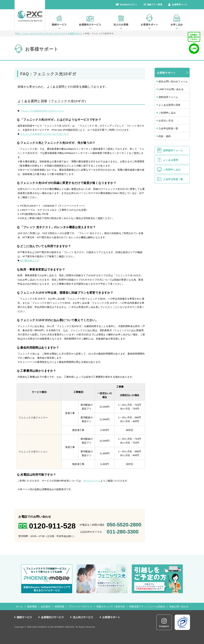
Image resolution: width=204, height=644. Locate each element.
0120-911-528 (52, 526)
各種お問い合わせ (179, 607)
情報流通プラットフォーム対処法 (147, 607)
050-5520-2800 (124, 525)
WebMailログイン (129, 5)
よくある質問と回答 (170, 105)
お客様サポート (149, 25)
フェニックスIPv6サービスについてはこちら (44, 134)
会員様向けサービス (90, 25)
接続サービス (59, 25)
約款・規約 (165, 136)
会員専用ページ (180, 5)
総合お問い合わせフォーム (173, 81)
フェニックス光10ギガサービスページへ (42, 111)
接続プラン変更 (155, 5)
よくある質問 (171, 160)
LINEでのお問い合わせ (171, 89)
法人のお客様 (121, 25)
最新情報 (32, 607)
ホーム (19, 607)
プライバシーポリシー (80, 607)
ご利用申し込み (167, 113)
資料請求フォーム (168, 97)
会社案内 (46, 607)
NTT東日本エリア (30, 260)
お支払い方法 (166, 121)
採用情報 (59, 607)
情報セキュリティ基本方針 (111, 607)
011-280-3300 (123, 532)
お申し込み (177, 25)
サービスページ (92, 481)
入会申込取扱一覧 (168, 128)
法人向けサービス (83, 617)
